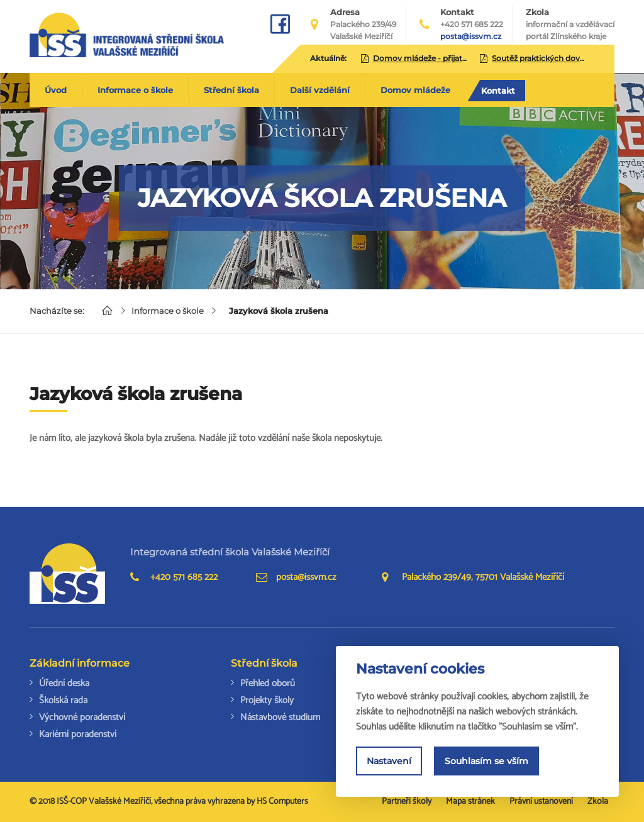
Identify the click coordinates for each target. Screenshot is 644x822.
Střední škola (231, 90)
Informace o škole (135, 90)
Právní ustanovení (541, 802)
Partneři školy (407, 802)
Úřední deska (64, 683)
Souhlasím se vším (486, 762)
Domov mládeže (415, 90)
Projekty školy (267, 700)
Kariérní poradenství (78, 734)
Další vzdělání (320, 90)
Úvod (56, 90)
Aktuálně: (328, 58)
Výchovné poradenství (82, 717)
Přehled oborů (268, 683)
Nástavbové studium (280, 717)
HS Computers (282, 802)
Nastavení (389, 762)
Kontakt (498, 91)
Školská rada (63, 700)
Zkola (570, 25)
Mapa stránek (470, 802)
